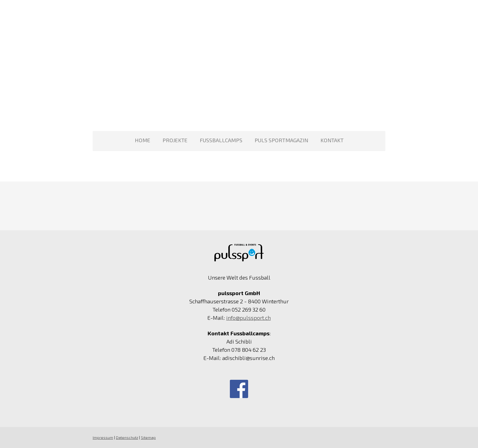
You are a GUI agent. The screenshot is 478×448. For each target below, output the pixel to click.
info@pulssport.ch (248, 318)
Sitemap (148, 437)
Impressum (103, 437)
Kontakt (332, 140)
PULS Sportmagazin (281, 140)
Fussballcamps (221, 140)
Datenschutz (127, 437)
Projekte (175, 140)
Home (143, 140)
